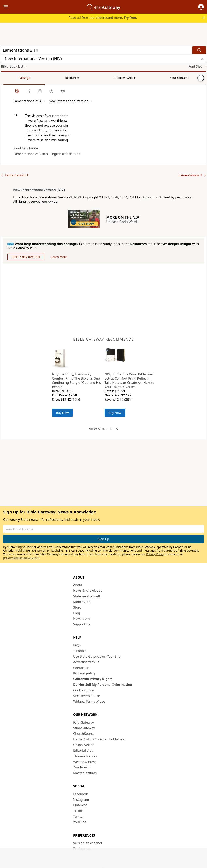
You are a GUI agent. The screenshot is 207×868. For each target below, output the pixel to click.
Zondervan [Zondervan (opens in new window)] (81, 767)
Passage (10, 78)
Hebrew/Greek (54, 78)
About (78, 585)
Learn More (59, 257)
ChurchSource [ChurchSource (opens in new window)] (84, 734)
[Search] (199, 50)
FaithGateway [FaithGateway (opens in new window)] (83, 722)
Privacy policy (84, 673)
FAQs (77, 645)
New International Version (34, 190)
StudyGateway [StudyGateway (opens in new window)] (84, 728)
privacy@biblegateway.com (21, 558)
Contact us (81, 668)
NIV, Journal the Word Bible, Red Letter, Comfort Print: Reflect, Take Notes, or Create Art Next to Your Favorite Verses (129, 380)
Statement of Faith (87, 596)
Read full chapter (26, 148)
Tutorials (80, 651)
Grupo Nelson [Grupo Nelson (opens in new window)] (84, 745)
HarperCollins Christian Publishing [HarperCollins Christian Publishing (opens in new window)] (99, 739)
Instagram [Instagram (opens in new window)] (81, 800)
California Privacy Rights (93, 679)
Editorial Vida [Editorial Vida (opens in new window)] (83, 750)
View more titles (103, 429)
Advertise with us (86, 662)
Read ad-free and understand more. (103, 18)
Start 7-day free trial (26, 257)
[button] (201, 7)
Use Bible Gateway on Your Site (97, 656)
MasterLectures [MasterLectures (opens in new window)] (85, 773)
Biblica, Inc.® (152, 197)
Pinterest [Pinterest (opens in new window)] (80, 805)
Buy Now (62, 413)
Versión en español (88, 843)
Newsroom (81, 619)
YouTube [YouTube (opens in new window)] (80, 822)
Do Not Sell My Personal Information (103, 685)
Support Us (82, 624)
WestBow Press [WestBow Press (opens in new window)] (85, 762)
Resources (30, 78)
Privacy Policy (155, 554)
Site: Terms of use (87, 696)
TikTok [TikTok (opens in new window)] (78, 811)
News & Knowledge (88, 590)
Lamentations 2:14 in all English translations (47, 154)
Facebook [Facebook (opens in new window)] (80, 794)
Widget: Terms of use (89, 701)
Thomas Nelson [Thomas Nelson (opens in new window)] (85, 756)
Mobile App (82, 602)
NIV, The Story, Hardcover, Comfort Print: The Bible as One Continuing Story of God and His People (76, 380)
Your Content (80, 78)
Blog (77, 613)
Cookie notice (83, 690)
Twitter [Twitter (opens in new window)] (78, 816)
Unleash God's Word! (122, 222)
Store (77, 607)
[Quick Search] (96, 50)
